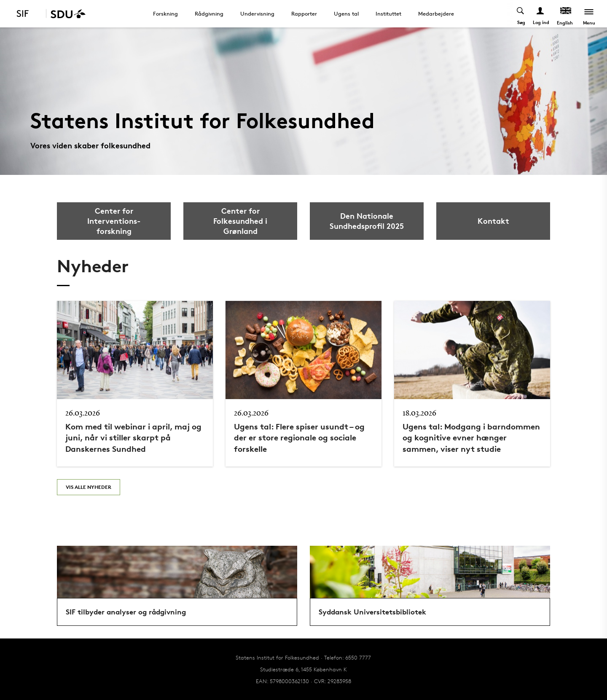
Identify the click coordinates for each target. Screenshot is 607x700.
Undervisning (257, 13)
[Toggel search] (521, 14)
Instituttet (388, 13)
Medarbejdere (436, 13)
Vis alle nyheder (89, 487)
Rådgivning (209, 13)
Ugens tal (346, 13)
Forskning (165, 13)
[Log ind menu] (541, 14)
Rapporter (304, 13)
